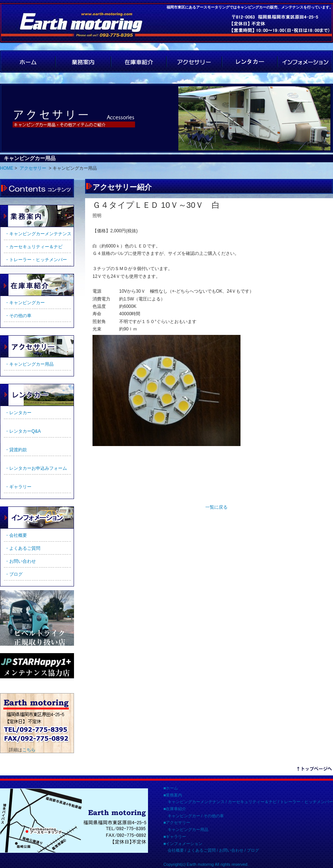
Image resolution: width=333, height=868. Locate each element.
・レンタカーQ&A (23, 431)
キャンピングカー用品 (188, 829)
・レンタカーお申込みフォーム (36, 468)
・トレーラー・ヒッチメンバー (36, 260)
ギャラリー (37, 395)
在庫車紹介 (139, 61)
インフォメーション (305, 61)
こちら (29, 750)
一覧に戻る (216, 507)
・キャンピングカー (25, 303)
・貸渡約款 (16, 450)
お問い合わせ (231, 850)
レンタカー (250, 61)
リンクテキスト (314, 770)
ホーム (172, 788)
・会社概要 (16, 535)
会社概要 (176, 850)
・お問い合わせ (20, 561)
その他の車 (214, 816)
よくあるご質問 (201, 850)
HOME (28, 61)
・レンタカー (18, 413)
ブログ (253, 850)
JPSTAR (37, 666)
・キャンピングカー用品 (29, 364)
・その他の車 (18, 316)
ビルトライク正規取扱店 (37, 618)
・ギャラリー (18, 487)
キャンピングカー (184, 816)
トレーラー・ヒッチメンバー (307, 802)
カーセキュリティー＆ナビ (252, 802)
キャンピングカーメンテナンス (196, 802)
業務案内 (83, 61)
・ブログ (14, 574)
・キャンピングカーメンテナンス (38, 234)
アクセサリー (194, 61)
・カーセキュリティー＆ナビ (34, 247)
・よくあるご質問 (23, 548)
